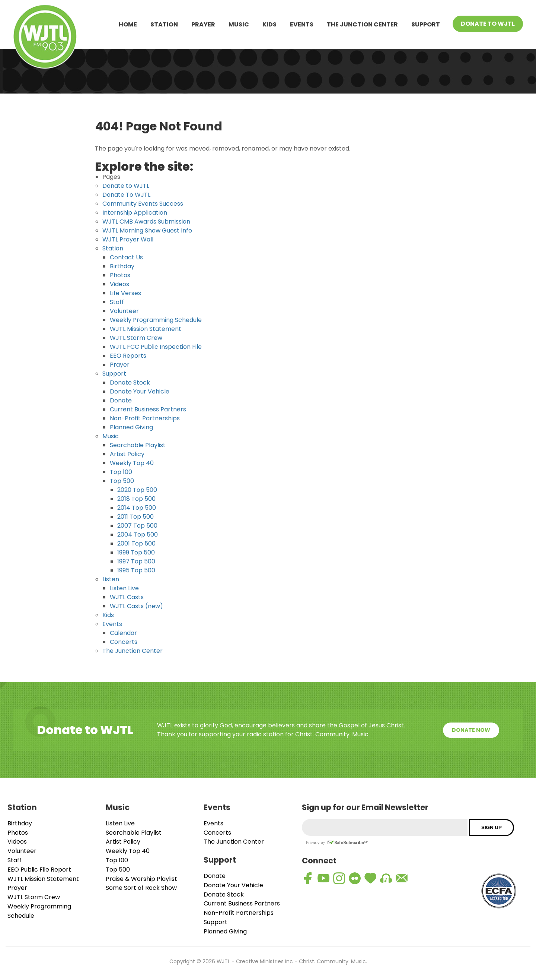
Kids (269, 24)
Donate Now (471, 730)
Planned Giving (131, 427)
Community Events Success (143, 204)
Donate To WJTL (488, 24)
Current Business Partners (148, 409)
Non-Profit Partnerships (145, 418)
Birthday (122, 266)
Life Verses (125, 293)
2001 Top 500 (136, 543)
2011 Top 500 (135, 517)
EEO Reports (128, 356)
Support (426, 24)
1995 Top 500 (136, 570)
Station (164, 24)
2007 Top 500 (137, 526)
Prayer (203, 24)
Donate (121, 400)
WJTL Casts (127, 597)
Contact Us (126, 257)
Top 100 (121, 472)
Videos (119, 284)
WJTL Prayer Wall (128, 239)
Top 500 (122, 481)
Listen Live (124, 588)
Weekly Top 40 (132, 463)
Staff (117, 302)
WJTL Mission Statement (146, 329)
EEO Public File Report (39, 870)
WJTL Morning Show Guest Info (147, 230)
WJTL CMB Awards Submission (146, 222)
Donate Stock (130, 382)
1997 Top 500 (136, 561)
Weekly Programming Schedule (156, 320)
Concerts (124, 642)
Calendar (123, 633)
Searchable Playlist (138, 445)
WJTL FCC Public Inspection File (156, 347)
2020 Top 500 (137, 490)
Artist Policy (127, 454)
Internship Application (135, 213)
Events (302, 24)
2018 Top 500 (136, 499)
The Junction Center (362, 24)
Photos (120, 275)
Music (239, 24)
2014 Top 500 (137, 508)
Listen (111, 579)
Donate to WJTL (126, 186)
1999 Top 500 (136, 552)
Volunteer (124, 311)
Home (128, 24)
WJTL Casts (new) (136, 606)
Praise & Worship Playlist (141, 879)
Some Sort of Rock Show (141, 888)
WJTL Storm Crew (136, 338)
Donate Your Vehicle (140, 391)
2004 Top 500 (138, 535)
